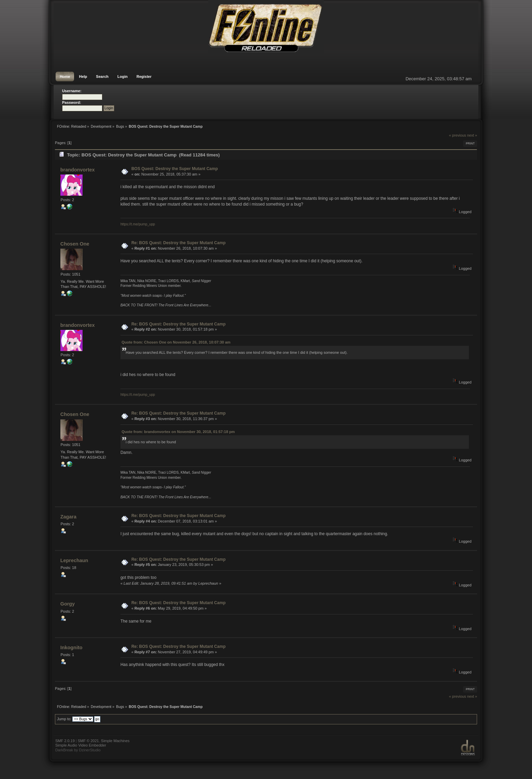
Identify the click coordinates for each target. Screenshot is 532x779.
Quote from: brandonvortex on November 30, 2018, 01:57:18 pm (178, 432)
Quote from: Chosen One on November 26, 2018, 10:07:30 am (176, 342)
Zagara (68, 517)
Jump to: (64, 719)
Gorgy (68, 604)
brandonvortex (78, 170)
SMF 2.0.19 (65, 741)
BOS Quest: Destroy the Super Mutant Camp (175, 169)
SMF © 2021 (88, 741)
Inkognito (71, 648)
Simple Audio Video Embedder (81, 745)
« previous (458, 135)
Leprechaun (74, 560)
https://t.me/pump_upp (138, 224)
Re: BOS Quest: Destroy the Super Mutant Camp (178, 243)
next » (472, 135)
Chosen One (75, 244)
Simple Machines (115, 741)
